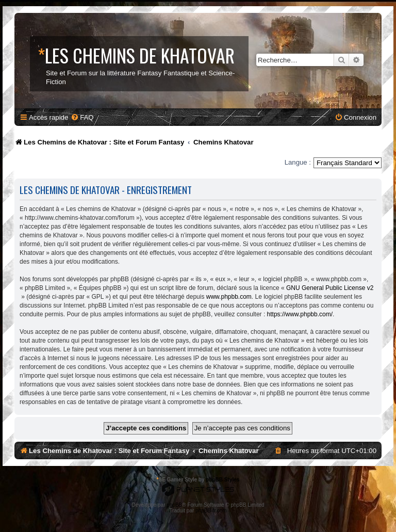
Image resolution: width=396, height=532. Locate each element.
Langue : (298, 162)
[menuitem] (82, 117)
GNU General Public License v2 (330, 288)
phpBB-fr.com (211, 511)
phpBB (174, 505)
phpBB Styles (222, 480)
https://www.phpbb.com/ (300, 314)
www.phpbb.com (229, 297)
